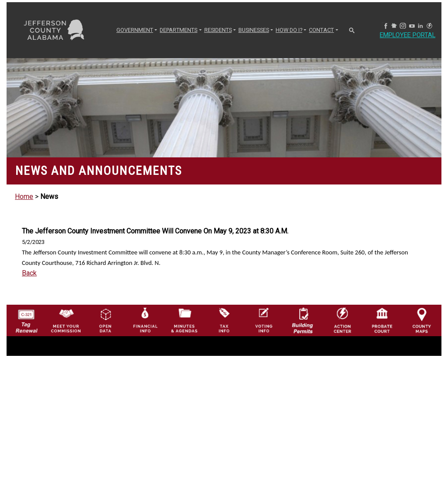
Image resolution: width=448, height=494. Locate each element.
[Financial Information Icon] (145, 320)
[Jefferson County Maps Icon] (422, 320)
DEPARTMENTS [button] (178, 30)
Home (24, 197)
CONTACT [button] (321, 30)
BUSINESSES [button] (254, 30)
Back (29, 273)
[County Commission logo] (66, 320)
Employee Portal (411, 35)
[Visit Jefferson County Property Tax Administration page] (224, 320)
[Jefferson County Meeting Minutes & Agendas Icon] (184, 320)
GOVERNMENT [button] (135, 30)
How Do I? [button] (289, 30)
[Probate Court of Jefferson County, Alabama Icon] (382, 320)
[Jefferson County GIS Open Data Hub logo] (105, 320)
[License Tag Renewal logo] (26, 318)
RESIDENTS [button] (218, 30)
